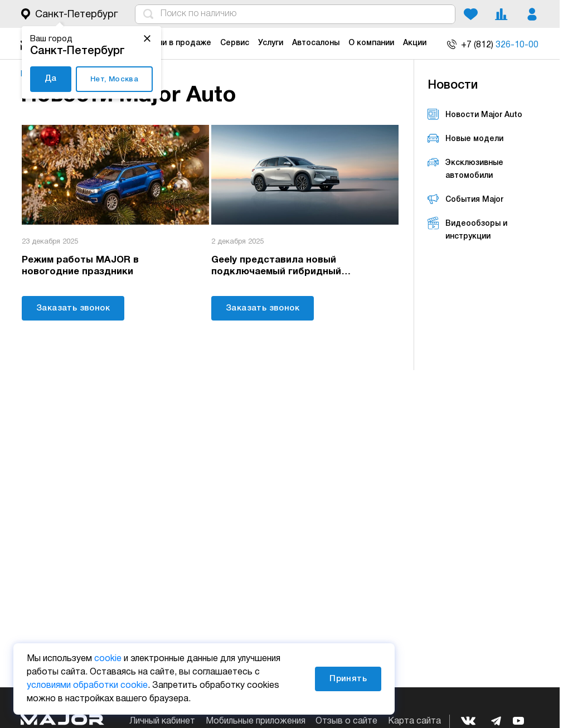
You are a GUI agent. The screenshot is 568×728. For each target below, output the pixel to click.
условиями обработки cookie (87, 686)
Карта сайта (414, 721)
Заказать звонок (73, 307)
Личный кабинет (162, 721)
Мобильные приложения (256, 721)
